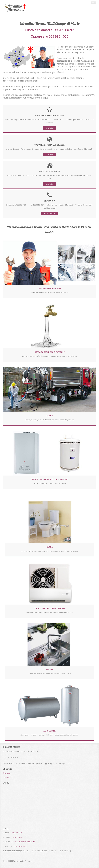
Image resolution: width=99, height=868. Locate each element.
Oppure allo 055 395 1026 (49, 36)
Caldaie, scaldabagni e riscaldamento (49, 479)
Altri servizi (49, 731)
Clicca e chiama (49, 213)
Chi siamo (6, 773)
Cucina (49, 670)
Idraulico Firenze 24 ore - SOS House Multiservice (20, 8)
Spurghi (50, 416)
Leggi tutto (50, 128)
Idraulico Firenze (19, 846)
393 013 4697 (17, 837)
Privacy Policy (7, 777)
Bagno (50, 547)
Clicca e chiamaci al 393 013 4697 (49, 30)
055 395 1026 (17, 833)
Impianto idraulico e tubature (50, 352)
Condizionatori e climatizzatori (50, 608)
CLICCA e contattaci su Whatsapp (25, 842)
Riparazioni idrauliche (50, 289)
